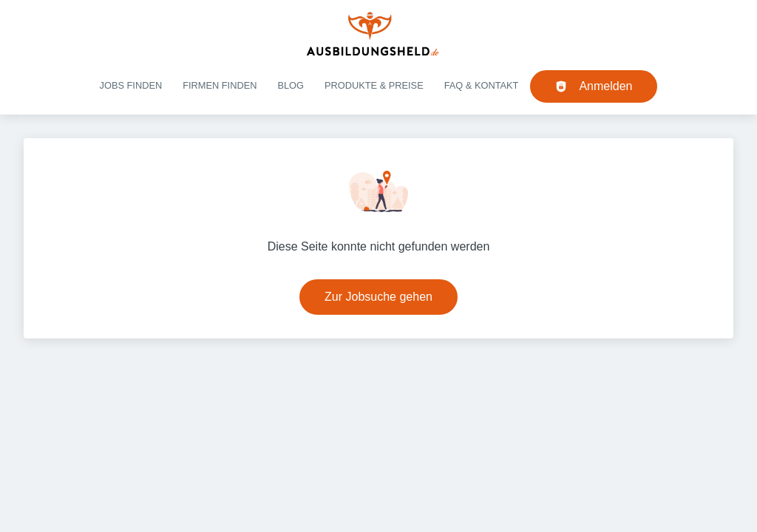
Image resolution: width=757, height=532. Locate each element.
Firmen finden (220, 85)
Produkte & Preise (374, 85)
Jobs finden (131, 85)
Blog (291, 85)
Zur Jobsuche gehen (378, 297)
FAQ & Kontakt (482, 85)
